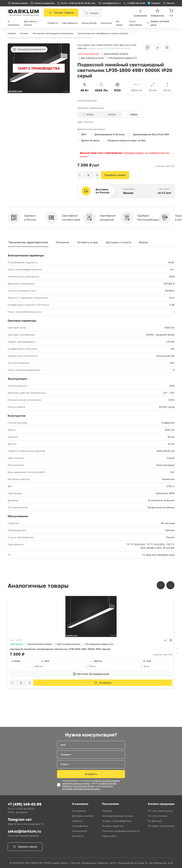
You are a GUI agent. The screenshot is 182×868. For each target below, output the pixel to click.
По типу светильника (160, 811)
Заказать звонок (18, 3)
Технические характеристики (28, 242)
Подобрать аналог (115, 175)
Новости (107, 811)
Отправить (91, 774)
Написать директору (43, 3)
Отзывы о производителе (117, 821)
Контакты (106, 23)
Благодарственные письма (118, 816)
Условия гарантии (113, 826)
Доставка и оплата (118, 242)
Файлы (143, 242)
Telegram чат (20, 819)
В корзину (103, 683)
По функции (155, 821)
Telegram (154, 3)
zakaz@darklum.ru (111, 3)
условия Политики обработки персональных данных (89, 785)
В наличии (17, 644)
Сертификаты (70, 23)
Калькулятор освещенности (29, 49)
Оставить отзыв (88, 242)
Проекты (53, 23)
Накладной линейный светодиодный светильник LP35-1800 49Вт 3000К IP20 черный (60, 649)
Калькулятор (89, 23)
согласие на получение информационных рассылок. (87, 788)
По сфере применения (161, 826)
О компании (79, 811)
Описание (62, 242)
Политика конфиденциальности (121, 831)
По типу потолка (158, 816)
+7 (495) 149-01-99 (134, 3)
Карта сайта (109, 836)
